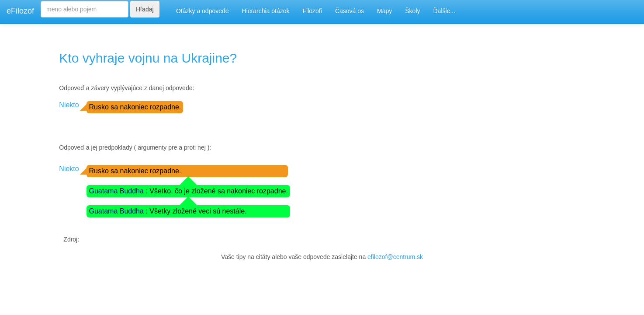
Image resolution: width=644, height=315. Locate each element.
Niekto (69, 105)
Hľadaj (145, 9)
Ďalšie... (445, 11)
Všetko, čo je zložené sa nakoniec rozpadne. (219, 191)
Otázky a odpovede (203, 11)
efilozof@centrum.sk (395, 257)
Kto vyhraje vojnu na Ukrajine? (148, 58)
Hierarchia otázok (266, 11)
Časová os (350, 11)
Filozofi (312, 11)
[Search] (85, 9)
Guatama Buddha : (119, 191)
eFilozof (20, 11)
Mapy (384, 11)
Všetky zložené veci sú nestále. (198, 211)
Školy (412, 11)
